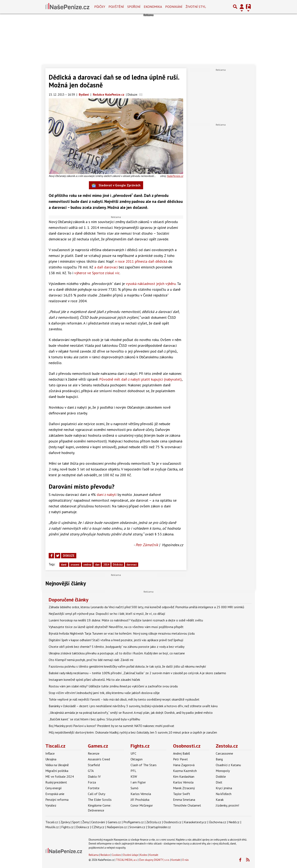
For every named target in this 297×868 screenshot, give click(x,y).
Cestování (98, 822)
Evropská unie (55, 794)
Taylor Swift (182, 794)
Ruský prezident (56, 782)
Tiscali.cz (55, 746)
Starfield (94, 765)
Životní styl (196, 7)
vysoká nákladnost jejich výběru (151, 284)
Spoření (134, 7)
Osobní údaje (131, 855)
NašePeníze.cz (175, 176)
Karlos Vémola (141, 794)
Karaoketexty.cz (195, 822)
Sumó (134, 788)
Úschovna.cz (217, 822)
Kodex (144, 855)
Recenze (94, 753)
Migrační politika (57, 771)
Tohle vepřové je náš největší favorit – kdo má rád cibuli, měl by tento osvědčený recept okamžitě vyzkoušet (124, 699)
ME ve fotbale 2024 (60, 776)
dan (97, 565)
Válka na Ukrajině (57, 765)
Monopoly (223, 771)
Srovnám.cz (137, 827)
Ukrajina (51, 759)
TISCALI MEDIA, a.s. (127, 860)
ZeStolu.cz (154, 822)
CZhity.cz (98, 827)
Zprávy (65, 822)
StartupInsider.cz (159, 827)
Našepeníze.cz (117, 827)
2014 (106, 565)
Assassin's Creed (99, 759)
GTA (91, 771)
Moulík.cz (52, 827)
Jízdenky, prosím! (227, 805)
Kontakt (154, 855)
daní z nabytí (107, 495)
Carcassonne (224, 753)
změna (87, 565)
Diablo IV (94, 776)
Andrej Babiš (181, 753)
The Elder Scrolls (100, 800)
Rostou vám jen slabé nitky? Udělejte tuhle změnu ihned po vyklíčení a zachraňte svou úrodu (113, 686)
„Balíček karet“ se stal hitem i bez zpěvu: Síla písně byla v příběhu (94, 719)
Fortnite (94, 788)
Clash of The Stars (144, 765)
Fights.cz (140, 746)
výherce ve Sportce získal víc (97, 273)
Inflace (50, 753)
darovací (132, 565)
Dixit (219, 782)
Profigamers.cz (134, 822)
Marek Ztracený (184, 788)
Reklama (94, 855)
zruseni (75, 565)
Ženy (85, 822)
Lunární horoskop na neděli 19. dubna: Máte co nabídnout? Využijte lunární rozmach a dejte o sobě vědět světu (126, 620)
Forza (92, 782)
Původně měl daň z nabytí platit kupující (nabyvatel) (140, 379)
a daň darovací (106, 267)
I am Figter (138, 782)
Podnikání (174, 7)
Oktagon (137, 759)
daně (64, 565)
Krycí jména (224, 788)
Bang (219, 759)
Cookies (116, 855)
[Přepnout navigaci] (242, 7)
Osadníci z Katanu (228, 765)
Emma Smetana (184, 800)
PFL (133, 771)
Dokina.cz (83, 827)
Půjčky (100, 7)
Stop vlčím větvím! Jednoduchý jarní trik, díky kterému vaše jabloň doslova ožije (104, 693)
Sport (76, 822)
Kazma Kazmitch (185, 771)
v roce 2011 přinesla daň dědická (141, 261)
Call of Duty (97, 794)
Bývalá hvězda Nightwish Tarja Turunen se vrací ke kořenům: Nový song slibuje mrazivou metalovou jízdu (122, 633)
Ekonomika (153, 7)
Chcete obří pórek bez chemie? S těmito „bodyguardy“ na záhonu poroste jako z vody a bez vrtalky (117, 647)
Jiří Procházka (140, 800)
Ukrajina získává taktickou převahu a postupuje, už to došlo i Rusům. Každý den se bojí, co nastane (117, 653)
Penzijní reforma (57, 800)
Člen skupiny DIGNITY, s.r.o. (154, 860)
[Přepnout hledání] (235, 7)
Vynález (51, 805)
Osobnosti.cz (187, 746)
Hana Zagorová (184, 765)
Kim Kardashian (184, 776)
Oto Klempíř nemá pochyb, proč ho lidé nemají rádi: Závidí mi (91, 660)
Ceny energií (54, 788)
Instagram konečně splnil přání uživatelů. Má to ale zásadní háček (94, 680)
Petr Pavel (180, 759)
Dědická (118, 565)
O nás (185, 860)
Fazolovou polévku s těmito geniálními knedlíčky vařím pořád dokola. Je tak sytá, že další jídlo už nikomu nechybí (127, 666)
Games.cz (98, 746)
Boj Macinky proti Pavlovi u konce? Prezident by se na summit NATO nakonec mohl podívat (111, 726)
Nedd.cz (234, 822)
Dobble (221, 776)
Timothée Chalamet (187, 805)
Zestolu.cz (227, 746)
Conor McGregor (142, 805)
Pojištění (116, 7)
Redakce (105, 855)
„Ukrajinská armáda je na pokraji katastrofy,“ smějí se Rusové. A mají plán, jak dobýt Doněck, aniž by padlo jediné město (131, 713)
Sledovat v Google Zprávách (116, 185)
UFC (133, 753)
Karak (220, 800)
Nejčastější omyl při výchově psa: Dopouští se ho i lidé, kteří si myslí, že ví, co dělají (107, 614)
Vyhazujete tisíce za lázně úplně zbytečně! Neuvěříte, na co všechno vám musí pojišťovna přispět (116, 627)
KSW (134, 776)
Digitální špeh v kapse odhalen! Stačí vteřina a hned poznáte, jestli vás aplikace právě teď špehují (116, 640)
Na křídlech (224, 794)
